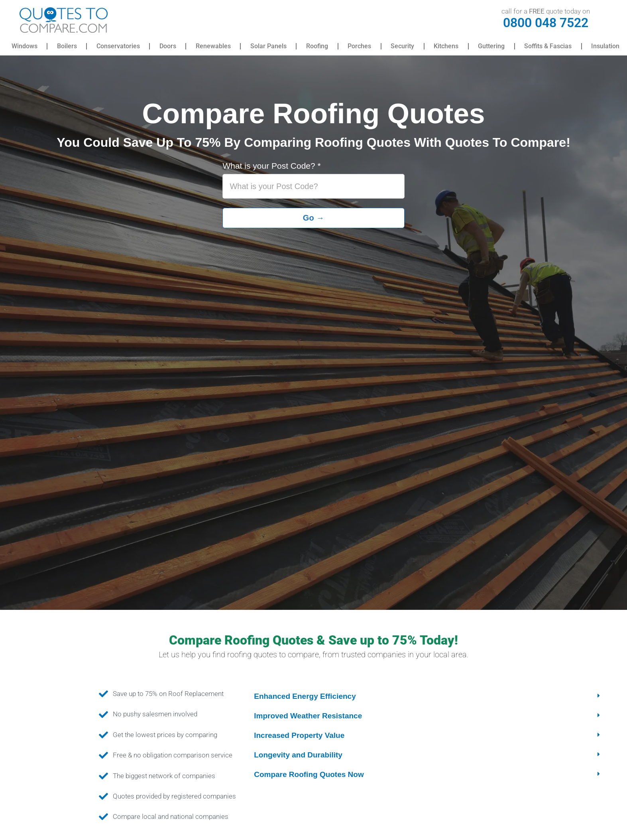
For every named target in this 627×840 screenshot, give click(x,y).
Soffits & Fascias (548, 46)
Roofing (317, 46)
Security (402, 46)
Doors (168, 46)
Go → (313, 218)
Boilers (67, 46)
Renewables (213, 46)
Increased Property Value (299, 735)
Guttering (491, 46)
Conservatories (118, 46)
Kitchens (446, 46)
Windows (25, 46)
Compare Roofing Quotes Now (309, 774)
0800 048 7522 (546, 23)
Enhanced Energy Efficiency (305, 696)
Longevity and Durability (298, 755)
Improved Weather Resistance (308, 716)
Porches (359, 46)
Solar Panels (268, 46)
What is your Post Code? (271, 166)
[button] (428, 696)
